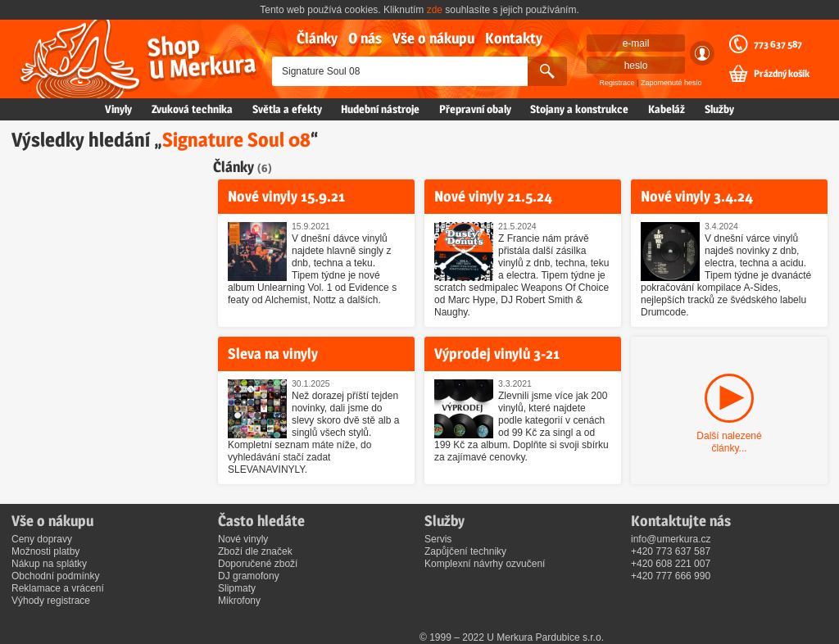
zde (435, 10)
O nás (365, 38)
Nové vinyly (243, 539)
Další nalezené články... (729, 442)
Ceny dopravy (42, 539)
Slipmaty (237, 588)
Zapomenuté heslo (671, 83)
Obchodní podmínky (55, 576)
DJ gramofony (249, 576)
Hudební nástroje (380, 109)
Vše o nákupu (433, 38)
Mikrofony (239, 601)
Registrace (617, 83)
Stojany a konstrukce (579, 109)
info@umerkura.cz (671, 539)
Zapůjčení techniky (465, 551)
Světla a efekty (287, 109)
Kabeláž (667, 109)
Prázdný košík (782, 74)
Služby (719, 109)
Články (317, 38)
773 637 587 (778, 44)
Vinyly (118, 109)
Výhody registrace (51, 601)
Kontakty (514, 38)
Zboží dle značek (255, 551)
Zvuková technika (192, 109)
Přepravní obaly (475, 109)
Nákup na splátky (49, 564)
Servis (438, 539)
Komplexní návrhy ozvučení (485, 564)
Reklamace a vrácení (58, 588)
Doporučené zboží (258, 564)
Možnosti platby (45, 551)
